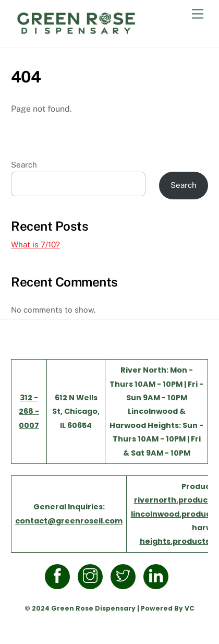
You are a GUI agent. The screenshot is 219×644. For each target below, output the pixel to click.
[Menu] (198, 14)
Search (24, 165)
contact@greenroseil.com (69, 521)
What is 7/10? (35, 245)
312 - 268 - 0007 (29, 412)
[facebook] (59, 576)
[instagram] (92, 576)
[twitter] (125, 576)
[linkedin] (158, 576)
